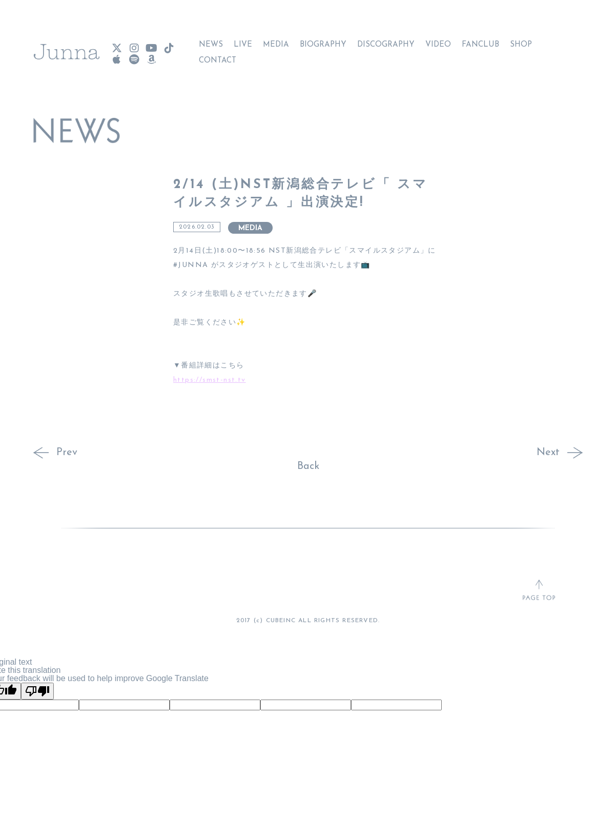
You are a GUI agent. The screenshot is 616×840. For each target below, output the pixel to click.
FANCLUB (480, 40)
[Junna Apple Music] (116, 55)
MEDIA (276, 40)
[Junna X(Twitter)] (116, 44)
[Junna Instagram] (134, 44)
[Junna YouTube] (151, 44)
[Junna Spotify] (134, 55)
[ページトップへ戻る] (539, 591)
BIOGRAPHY (323, 40)
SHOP (521, 40)
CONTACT (218, 56)
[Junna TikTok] (169, 44)
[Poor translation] (37, 691)
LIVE (243, 40)
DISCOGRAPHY (386, 40)
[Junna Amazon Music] (151, 55)
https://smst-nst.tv (210, 380)
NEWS (211, 40)
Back (308, 466)
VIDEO (438, 40)
